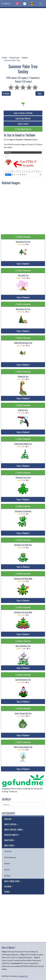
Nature (25, 57)
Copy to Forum (23, 124)
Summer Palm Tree (12, 60)
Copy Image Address (23, 118)
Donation (6, 788)
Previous (6, 93)
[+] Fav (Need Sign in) (23, 129)
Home (4, 57)
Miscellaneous (10, 857)
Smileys (7, 876)
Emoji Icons (14, 57)
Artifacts (8, 851)
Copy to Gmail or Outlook (23, 113)
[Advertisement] (23, 31)
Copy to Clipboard (23, 264)
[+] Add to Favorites (23, 237)
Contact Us (23, 976)
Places (7, 869)
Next (40, 93)
